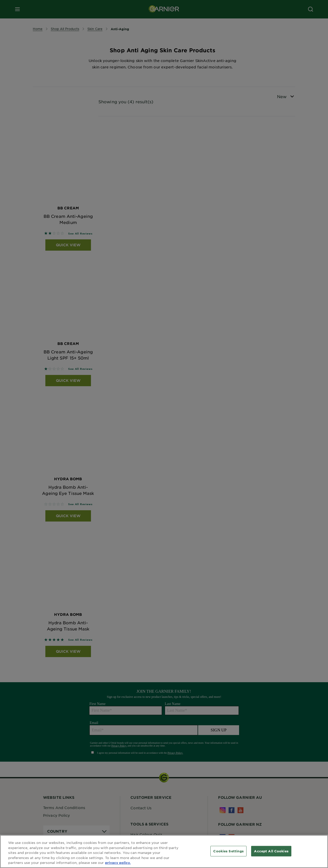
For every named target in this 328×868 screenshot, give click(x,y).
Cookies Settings (228, 851)
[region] (164, 851)
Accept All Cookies (271, 851)
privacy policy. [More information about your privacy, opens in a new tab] (118, 863)
